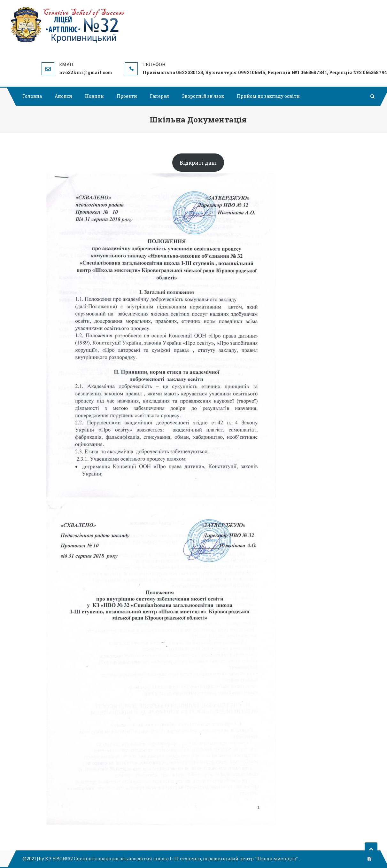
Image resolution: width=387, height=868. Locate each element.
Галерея (159, 96)
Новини (94, 96)
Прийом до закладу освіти (268, 96)
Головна (32, 96)
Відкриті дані (198, 163)
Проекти (127, 96)
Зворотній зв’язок (203, 96)
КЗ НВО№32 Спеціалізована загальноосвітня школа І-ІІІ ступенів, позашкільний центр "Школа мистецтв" (172, 859)
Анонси (63, 96)
